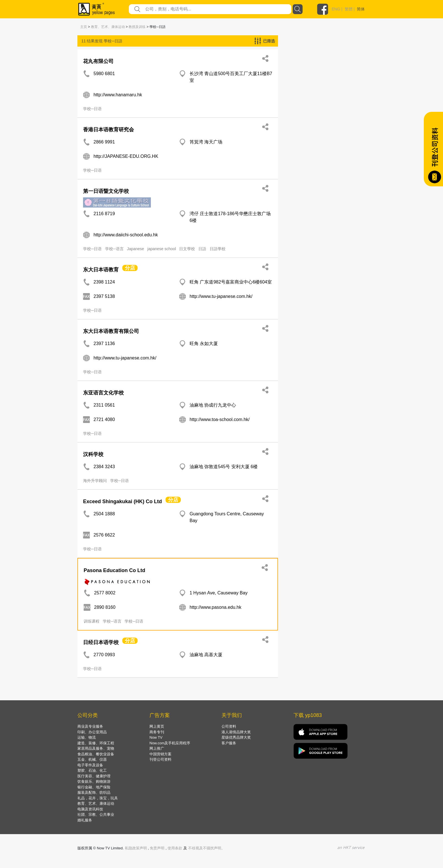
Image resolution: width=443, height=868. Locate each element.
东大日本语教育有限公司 (111, 331)
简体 (361, 9)
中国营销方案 (160, 754)
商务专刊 (157, 732)
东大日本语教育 (101, 270)
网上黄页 (157, 726)
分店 (130, 268)
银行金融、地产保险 (94, 787)
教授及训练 (137, 27)
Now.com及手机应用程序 (170, 743)
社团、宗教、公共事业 (96, 814)
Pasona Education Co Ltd (114, 570)
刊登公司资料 (160, 759)
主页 (84, 27)
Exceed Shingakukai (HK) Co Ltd (122, 501)
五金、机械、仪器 (92, 759)
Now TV (156, 737)
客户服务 (229, 743)
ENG (336, 9)
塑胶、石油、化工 (92, 770)
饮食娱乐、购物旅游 (94, 781)
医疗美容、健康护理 (94, 776)
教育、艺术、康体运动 (108, 27)
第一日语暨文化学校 (106, 191)
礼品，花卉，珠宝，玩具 (98, 798)
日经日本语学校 (101, 642)
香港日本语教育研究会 (108, 130)
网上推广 (157, 748)
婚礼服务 (85, 820)
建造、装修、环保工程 (96, 743)
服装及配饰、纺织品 (94, 792)
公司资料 (229, 726)
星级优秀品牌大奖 (236, 737)
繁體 (349, 9)
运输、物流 (87, 737)
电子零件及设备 (90, 765)
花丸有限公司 (98, 61)
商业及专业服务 (90, 726)
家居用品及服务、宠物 (96, 748)
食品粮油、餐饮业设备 (96, 754)
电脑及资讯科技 (90, 809)
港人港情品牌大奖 (236, 732)
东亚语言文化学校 (103, 393)
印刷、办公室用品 (92, 732)
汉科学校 (93, 454)
